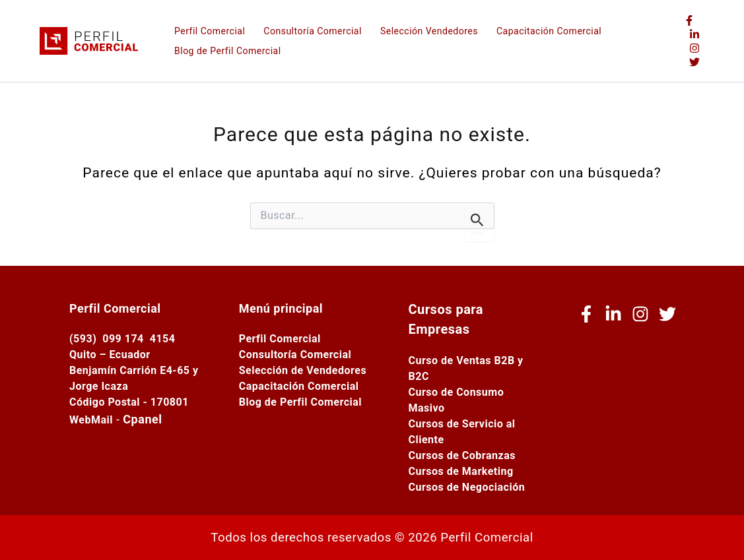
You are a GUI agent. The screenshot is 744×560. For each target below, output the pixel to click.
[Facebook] (689, 20)
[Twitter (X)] (694, 62)
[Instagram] (694, 48)
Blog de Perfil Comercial (228, 51)
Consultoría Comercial (313, 31)
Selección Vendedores (429, 31)
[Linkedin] (694, 34)
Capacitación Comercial (549, 31)
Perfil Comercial (210, 31)
